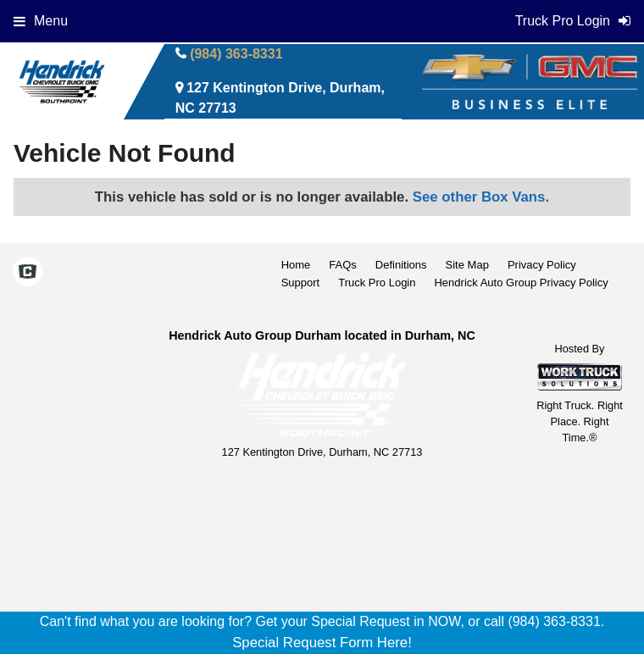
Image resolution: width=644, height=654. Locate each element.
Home (296, 265)
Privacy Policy (542, 265)
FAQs (343, 265)
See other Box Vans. (481, 197)
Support (301, 283)
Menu (41, 21)
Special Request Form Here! (322, 643)
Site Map (467, 265)
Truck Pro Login (377, 283)
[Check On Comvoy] (28, 274)
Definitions (401, 265)
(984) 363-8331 (236, 54)
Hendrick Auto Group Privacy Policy (521, 283)
